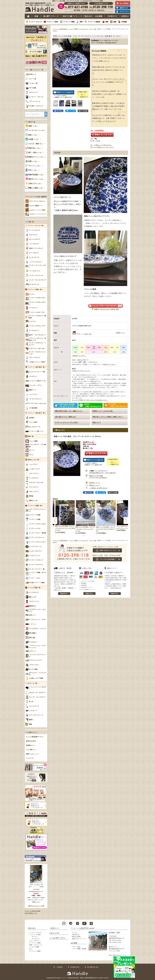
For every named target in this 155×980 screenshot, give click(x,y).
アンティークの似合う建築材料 (38, 197)
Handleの (36, 206)
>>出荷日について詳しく (109, 364)
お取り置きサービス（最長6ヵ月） (66, 417)
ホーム (28, 16)
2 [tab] (87, 536)
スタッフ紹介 (76, 947)
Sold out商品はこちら (31, 913)
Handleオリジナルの (37, 210)
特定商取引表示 (75, 967)
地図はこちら (36, 902)
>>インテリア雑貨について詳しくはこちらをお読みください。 (90, 400)
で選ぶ (34, 144)
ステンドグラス (34, 941)
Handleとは (76, 935)
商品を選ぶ (32, 928)
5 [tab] (97, 536)
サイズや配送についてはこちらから (103, 147)
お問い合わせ (125, 16)
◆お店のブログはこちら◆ (36, 906)
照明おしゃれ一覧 (33, 460)
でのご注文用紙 (96, 476)
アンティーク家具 (52, 22)
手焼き (37, 201)
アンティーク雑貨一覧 (35, 506)
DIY (31, 949)
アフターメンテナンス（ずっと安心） (67, 422)
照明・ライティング (36, 945)
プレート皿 (93, 29)
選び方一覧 (32, 122)
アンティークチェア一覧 (35, 226)
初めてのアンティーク (79, 939)
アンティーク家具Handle (60, 29)
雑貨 (107, 22)
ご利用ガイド (112, 16)
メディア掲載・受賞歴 (79, 949)
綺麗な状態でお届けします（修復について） (69, 411)
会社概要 (99, 16)
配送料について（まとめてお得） (103, 411)
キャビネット (36, 939)
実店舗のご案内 (115, 933)
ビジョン (75, 933)
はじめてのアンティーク (72, 16)
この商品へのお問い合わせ (98, 488)
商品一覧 (31, 222)
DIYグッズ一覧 (32, 683)
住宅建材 (124, 22)
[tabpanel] (86, 517)
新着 (36, 16)
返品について (97, 422)
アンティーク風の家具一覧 (36, 367)
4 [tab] (94, 536)
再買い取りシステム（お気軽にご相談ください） (108, 417)
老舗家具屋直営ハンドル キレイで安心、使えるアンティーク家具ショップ (40, 8)
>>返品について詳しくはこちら (81, 371)
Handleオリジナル (38, 214)
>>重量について (120, 333)
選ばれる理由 (76, 937)
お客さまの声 (54, 933)
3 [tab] (90, 536)
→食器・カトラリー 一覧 (36, 70)
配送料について (95, 483)
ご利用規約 (59, 967)
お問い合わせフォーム (119, 955)
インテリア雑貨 (73, 29)
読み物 (88, 16)
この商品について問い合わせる (102, 145)
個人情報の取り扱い (93, 967)
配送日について (95, 485)
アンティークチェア (35, 22)
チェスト (35, 937)
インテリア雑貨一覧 (34, 588)
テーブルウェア (84, 29)
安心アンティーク (51, 16)
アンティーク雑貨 (69, 22)
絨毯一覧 (30, 436)
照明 (81, 22)
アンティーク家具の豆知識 (33, 911)
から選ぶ (32, 126)
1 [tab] (84, 536)
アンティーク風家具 (94, 22)
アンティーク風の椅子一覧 (36, 413)
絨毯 (115, 22)
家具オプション (33, 732)
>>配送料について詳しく (79, 356)
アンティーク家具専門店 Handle (82, 928)
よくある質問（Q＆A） (58, 938)
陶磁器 (74, 340)
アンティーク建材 (35, 951)
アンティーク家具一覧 (35, 290)
